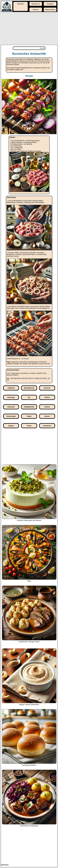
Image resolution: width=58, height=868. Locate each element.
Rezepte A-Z (36, 4)
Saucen (47, 416)
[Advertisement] (29, 28)
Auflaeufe (11, 388)
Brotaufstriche (29, 388)
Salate (29, 416)
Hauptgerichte (29, 407)
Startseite (20, 4)
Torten (29, 426)
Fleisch (47, 397)
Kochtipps (50, 4)
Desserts (47, 388)
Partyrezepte (11, 416)
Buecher (36, 10)
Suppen (11, 426)
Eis (29, 397)
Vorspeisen (47, 426)
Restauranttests (50, 10)
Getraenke (11, 407)
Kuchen (47, 407)
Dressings (11, 397)
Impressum (5, 865)
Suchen (42, 48)
